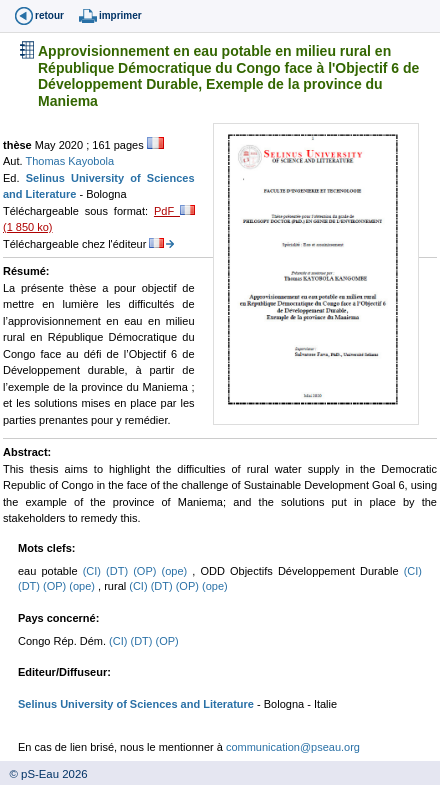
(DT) (119, 571)
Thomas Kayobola (69, 161)
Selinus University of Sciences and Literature (136, 704)
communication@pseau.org (293, 747)
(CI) (94, 571)
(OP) (147, 571)
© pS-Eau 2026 (44, 774)
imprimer (120, 15)
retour (49, 15)
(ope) (177, 571)
